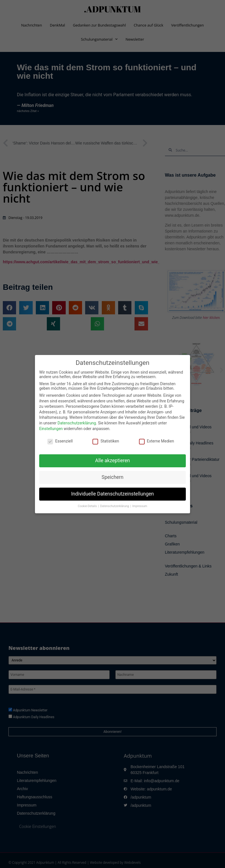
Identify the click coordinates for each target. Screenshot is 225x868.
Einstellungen (51, 429)
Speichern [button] (112, 477)
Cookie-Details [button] (88, 506)
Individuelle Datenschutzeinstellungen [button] (112, 494)
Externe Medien (156, 441)
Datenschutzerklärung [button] (115, 506)
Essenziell (60, 441)
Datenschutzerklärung (77, 423)
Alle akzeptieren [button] (112, 461)
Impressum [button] (140, 506)
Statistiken (106, 441)
